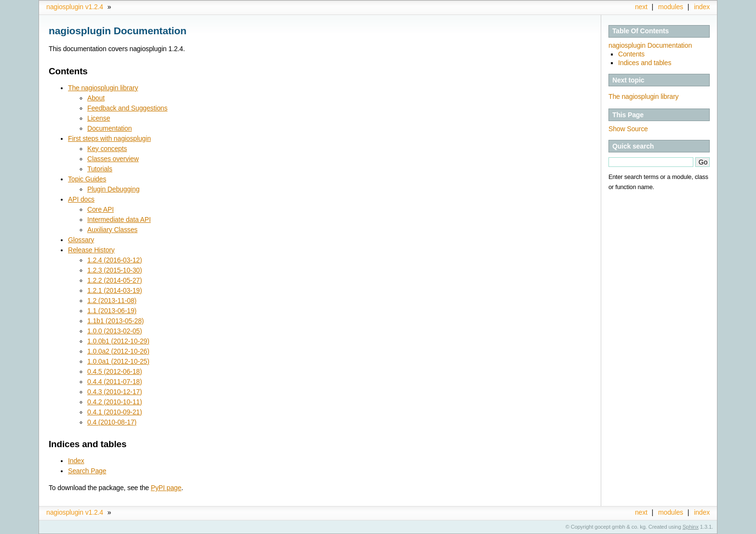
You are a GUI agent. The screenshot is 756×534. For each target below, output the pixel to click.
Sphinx (691, 527)
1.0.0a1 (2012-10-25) (118, 361)
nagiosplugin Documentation (650, 45)
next (641, 7)
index (702, 7)
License (99, 118)
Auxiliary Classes (112, 230)
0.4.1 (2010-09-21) (115, 412)
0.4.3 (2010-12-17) (115, 392)
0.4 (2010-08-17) (112, 422)
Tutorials (100, 169)
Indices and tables (645, 63)
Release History (91, 250)
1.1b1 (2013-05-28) (115, 321)
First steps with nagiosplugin (109, 138)
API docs (81, 199)
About (96, 98)
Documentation (109, 128)
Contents (631, 54)
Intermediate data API (119, 219)
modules (671, 7)
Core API (101, 209)
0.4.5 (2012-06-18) (115, 371)
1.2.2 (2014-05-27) (115, 280)
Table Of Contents (641, 31)
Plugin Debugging (113, 189)
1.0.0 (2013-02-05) (115, 331)
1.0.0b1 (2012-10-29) (118, 341)
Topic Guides (87, 179)
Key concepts (107, 149)
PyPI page (166, 488)
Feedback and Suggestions (127, 108)
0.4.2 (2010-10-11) (115, 402)
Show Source (628, 129)
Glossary (81, 240)
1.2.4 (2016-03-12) (115, 260)
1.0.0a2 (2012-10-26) (118, 351)
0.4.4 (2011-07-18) (115, 382)
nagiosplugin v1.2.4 (75, 7)
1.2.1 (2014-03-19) (115, 290)
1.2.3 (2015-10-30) (115, 270)
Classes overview (113, 159)
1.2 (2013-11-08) (112, 301)
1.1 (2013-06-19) (112, 311)
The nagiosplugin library (643, 96)
